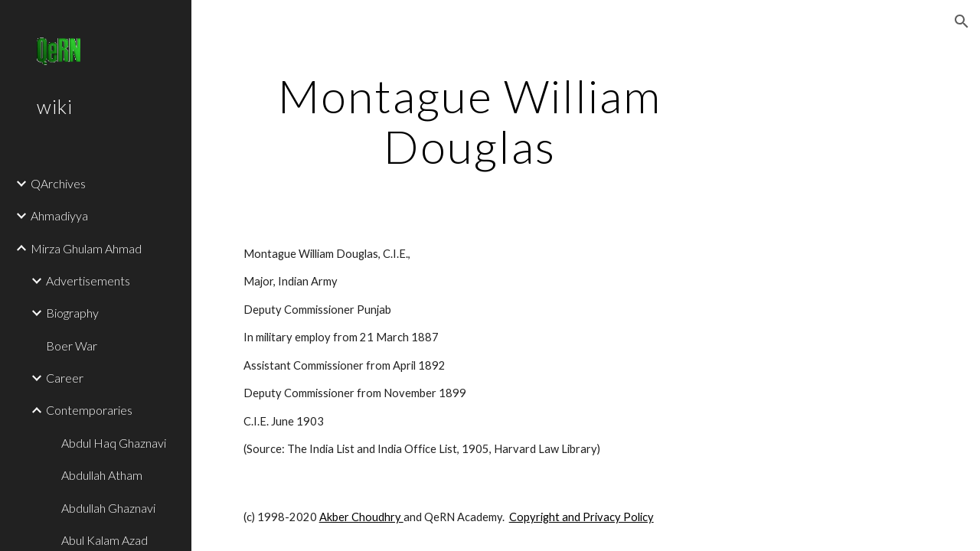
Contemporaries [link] (89, 410)
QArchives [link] (58, 183)
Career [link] (65, 378)
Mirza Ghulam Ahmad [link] (86, 248)
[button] (962, 21)
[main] (470, 121)
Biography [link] (72, 313)
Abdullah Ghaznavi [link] (108, 508)
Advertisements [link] (88, 280)
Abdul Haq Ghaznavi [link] (114, 443)
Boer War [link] (72, 346)
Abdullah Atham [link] (102, 475)
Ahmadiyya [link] (59, 215)
